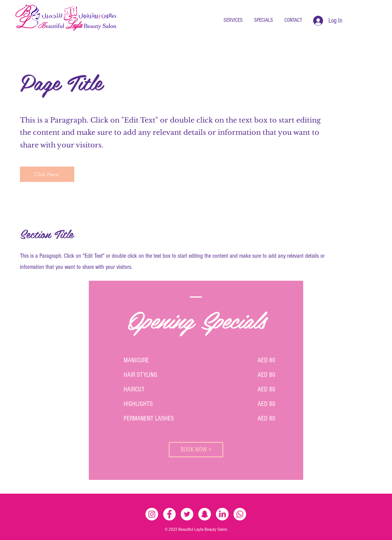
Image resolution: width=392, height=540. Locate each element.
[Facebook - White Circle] (169, 514)
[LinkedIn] (222, 514)
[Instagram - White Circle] (152, 514)
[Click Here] (47, 174)
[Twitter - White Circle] (187, 514)
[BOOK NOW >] (196, 450)
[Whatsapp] (240, 514)
